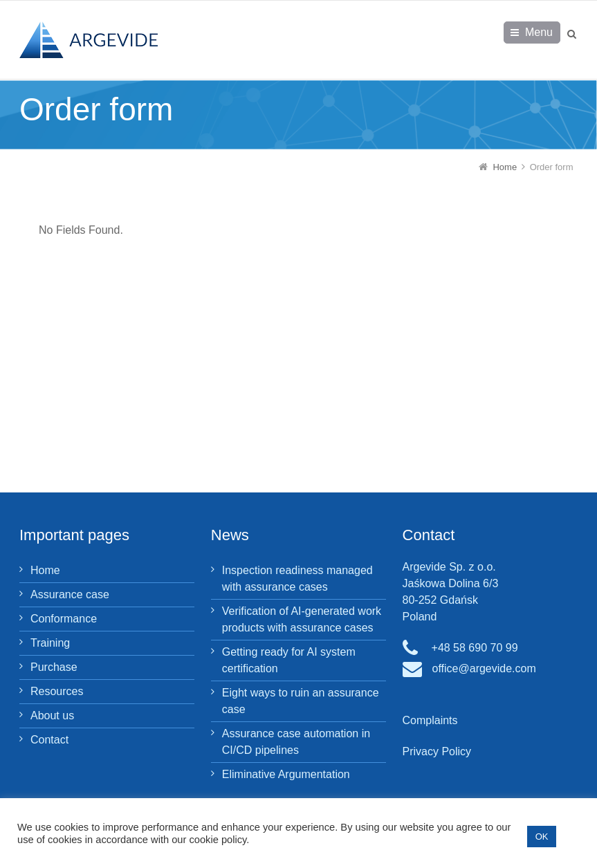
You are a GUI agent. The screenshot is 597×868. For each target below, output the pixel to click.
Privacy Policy (437, 751)
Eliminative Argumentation (286, 774)
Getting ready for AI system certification (289, 660)
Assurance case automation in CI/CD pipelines (296, 742)
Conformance (64, 619)
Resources (57, 691)
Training (50, 643)
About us (52, 715)
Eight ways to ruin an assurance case (301, 701)
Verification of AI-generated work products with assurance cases (302, 619)
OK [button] (542, 837)
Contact (49, 740)
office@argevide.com (484, 668)
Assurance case (70, 594)
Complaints (430, 720)
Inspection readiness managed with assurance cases (297, 579)
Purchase (54, 667)
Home (45, 570)
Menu (539, 32)
